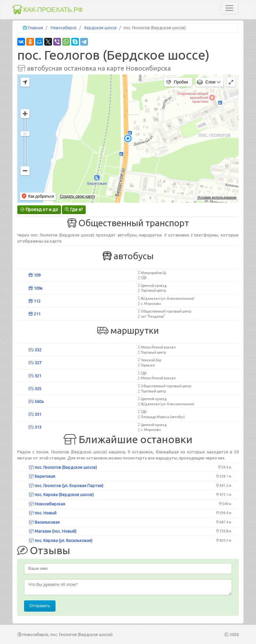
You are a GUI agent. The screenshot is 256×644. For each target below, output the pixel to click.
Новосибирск (64, 28)
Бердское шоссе (101, 28)
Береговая (42, 476)
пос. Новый (43, 513)
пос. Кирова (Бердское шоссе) (61, 494)
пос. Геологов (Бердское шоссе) (63, 467)
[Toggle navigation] (229, 8)
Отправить (40, 606)
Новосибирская (47, 504)
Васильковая (44, 522)
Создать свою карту (77, 196)
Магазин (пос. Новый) (52, 531)
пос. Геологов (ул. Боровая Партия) (66, 485)
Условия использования (217, 197)
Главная (35, 28)
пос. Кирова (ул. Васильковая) (60, 540)
